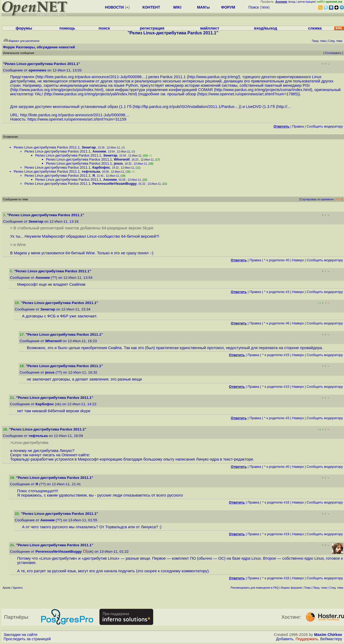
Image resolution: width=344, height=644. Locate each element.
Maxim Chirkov (328, 635)
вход (292, 2)
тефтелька (91, 171)
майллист (210, 28)
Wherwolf (122, 159)
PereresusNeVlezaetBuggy (115, 184)
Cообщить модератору (325, 126)
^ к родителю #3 (277, 292)
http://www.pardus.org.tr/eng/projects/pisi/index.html (57, 90)
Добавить (285, 639)
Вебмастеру (331, 639)
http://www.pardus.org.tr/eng (213, 77)
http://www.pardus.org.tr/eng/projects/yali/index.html (90, 94)
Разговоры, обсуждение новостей (45, 47)
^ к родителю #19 (276, 534)
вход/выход (266, 28)
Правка (298, 126)
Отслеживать (333, 53)
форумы (24, 28)
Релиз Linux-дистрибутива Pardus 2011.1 (47, 147)
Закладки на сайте (20, 635)
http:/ (282, 107)
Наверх (298, 260)
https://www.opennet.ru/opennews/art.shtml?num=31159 (77, 119)
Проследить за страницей (27, 639)
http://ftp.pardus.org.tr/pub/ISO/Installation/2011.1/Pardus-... (186, 107)
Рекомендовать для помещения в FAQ (255, 588)
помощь (67, 28)
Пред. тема (320, 588)
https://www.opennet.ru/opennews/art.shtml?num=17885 (248, 94)
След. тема (336, 588)
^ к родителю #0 (277, 260)
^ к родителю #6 (277, 323)
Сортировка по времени (317, 199)
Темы (307, 588)
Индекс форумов (291, 588)
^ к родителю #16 (276, 502)
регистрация (307, 2)
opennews (37, 70)
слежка (315, 28)
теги (265, 7)
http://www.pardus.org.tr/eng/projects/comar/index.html (263, 90)
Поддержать (307, 639)
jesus (118, 163)
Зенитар (89, 147)
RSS (339, 199)
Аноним (99, 151)
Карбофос (101, 167)
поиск (104, 28)
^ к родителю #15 (276, 355)
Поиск (254, 7)
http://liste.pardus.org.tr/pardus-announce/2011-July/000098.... (91, 77)
